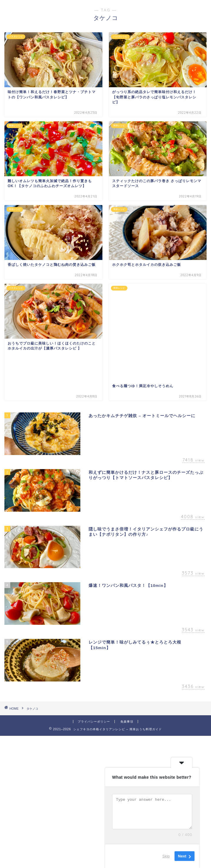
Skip (166, 856)
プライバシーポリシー (94, 722)
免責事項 (127, 722)
